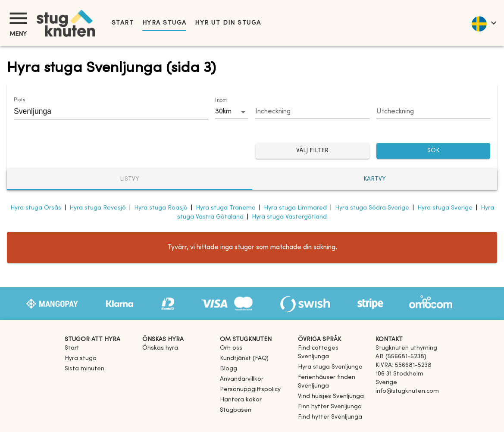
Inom (221, 100)
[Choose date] (312, 112)
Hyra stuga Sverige (445, 208)
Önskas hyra (160, 348)
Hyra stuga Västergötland (289, 217)
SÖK (433, 151)
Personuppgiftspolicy (250, 390)
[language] (484, 23)
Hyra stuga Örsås (36, 208)
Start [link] (123, 23)
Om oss (231, 348)
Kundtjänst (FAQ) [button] (244, 358)
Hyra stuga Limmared (295, 208)
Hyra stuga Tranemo (226, 208)
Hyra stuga (164, 23)
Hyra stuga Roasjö (161, 208)
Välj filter (313, 151)
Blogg (229, 369)
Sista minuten (85, 369)
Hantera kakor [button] (241, 400)
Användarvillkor (242, 379)
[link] (333, 357)
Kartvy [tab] (375, 179)
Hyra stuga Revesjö (98, 208)
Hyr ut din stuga (228, 23)
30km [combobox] (223, 112)
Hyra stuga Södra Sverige (372, 208)
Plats (19, 100)
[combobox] (105, 111)
